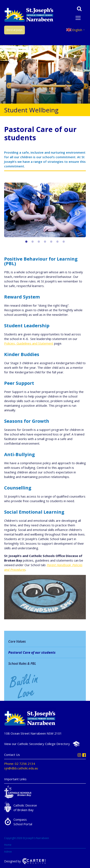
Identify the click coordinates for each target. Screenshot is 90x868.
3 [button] (39, 242)
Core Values (17, 641)
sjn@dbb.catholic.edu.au (21, 768)
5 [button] (51, 242)
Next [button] (78, 213)
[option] (45, 210)
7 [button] (64, 242)
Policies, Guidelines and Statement (29, 343)
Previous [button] (12, 213)
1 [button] (26, 242)
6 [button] (57, 242)
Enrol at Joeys (15, 30)
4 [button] (45, 242)
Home (8, 845)
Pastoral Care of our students (32, 652)
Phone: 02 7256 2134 (20, 764)
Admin (8, 852)
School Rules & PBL (22, 664)
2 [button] (33, 242)
